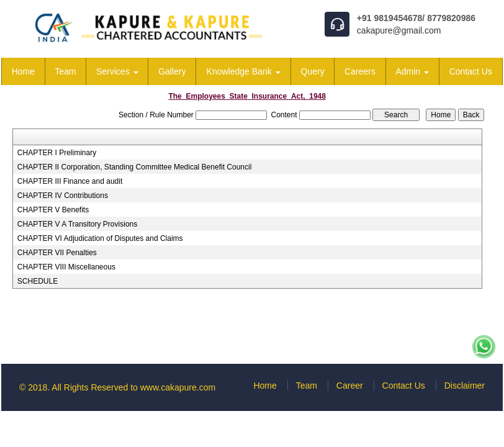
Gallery (172, 71)
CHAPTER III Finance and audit (70, 181)
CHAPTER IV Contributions (63, 196)
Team (65, 71)
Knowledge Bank (244, 71)
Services (117, 71)
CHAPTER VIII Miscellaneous (66, 267)
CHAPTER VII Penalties (57, 253)
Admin (412, 71)
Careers (360, 71)
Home (23, 71)
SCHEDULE (38, 281)
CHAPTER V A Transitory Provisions (77, 224)
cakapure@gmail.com (399, 30)
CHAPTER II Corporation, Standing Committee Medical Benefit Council (135, 167)
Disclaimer (465, 386)
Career (350, 386)
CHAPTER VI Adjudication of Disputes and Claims (100, 238)
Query (313, 71)
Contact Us (471, 71)
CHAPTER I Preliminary (57, 153)
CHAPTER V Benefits (53, 210)
